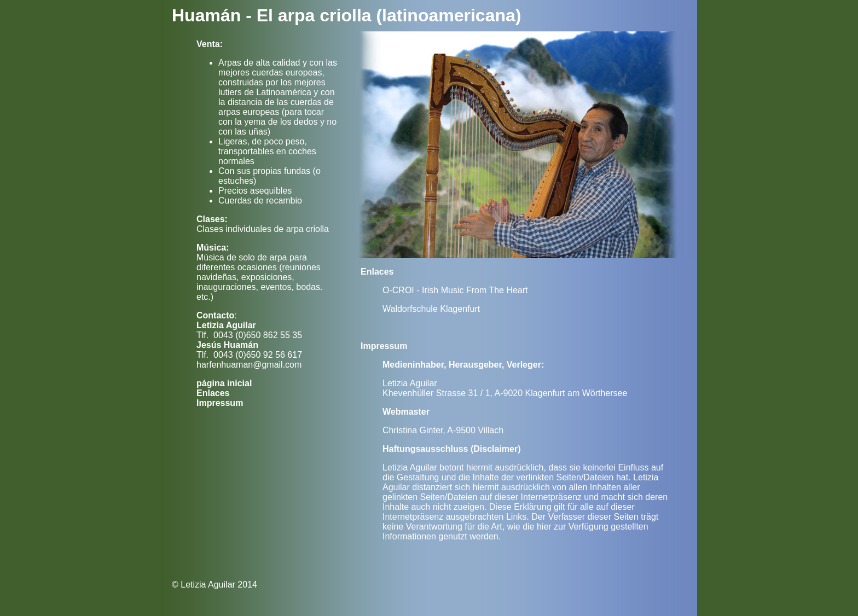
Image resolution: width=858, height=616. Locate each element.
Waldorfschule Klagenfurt (431, 309)
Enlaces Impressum (220, 398)
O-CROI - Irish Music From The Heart (455, 290)
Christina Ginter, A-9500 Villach (443, 430)
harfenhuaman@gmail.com (249, 365)
